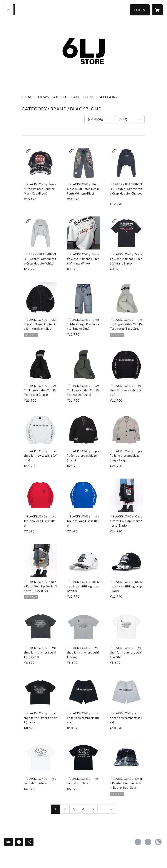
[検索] (10, 10)
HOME (28, 97)
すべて (123, 119)
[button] (140, 10)
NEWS (43, 97)
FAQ (75, 97)
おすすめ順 (95, 119)
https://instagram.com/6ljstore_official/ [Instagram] (158, 842)
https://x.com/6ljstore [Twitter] (148, 842)
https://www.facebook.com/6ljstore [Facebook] (138, 842)
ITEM (88, 97)
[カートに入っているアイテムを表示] (157, 10)
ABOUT (60, 97)
